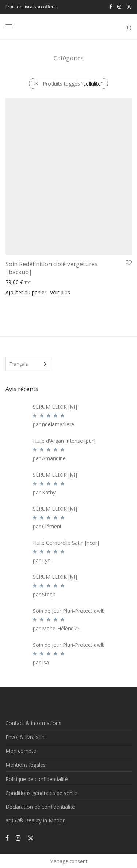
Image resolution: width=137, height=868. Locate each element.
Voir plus (60, 292)
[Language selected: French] (28, 364)
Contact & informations (33, 723)
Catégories (69, 58)
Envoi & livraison (25, 737)
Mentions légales (26, 765)
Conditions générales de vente (41, 793)
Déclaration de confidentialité (40, 807)
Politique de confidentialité (37, 779)
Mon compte (21, 751)
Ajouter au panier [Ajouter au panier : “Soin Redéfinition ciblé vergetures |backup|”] (26, 292)
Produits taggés (73, 84)
